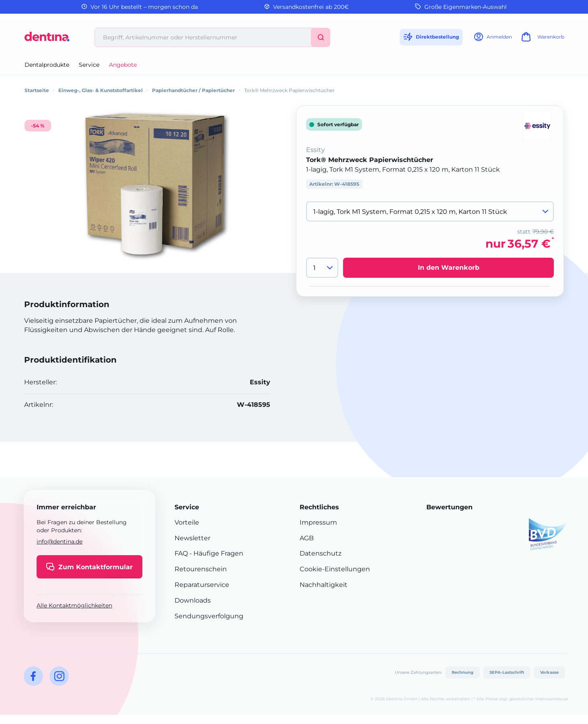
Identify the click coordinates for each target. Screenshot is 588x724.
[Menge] (322, 268)
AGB (307, 538)
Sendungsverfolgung (209, 616)
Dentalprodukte (47, 65)
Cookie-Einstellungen (335, 569)
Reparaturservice (202, 585)
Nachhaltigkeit (324, 585)
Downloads (193, 600)
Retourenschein (201, 569)
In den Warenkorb (449, 268)
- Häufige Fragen (216, 553)
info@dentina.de (60, 541)
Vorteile (187, 522)
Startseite (37, 90)
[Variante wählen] (430, 211)
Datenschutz (321, 553)
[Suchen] (321, 37)
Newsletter (192, 538)
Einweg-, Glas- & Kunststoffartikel (101, 90)
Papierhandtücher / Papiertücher (193, 90)
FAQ (181, 553)
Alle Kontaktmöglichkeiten (74, 605)
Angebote (123, 65)
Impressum (318, 522)
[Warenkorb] (542, 39)
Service (89, 65)
